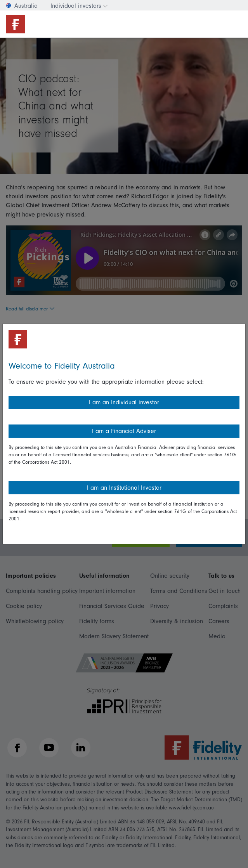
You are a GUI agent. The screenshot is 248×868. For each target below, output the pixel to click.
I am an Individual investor (124, 402)
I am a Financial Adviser (124, 431)
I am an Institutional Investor (124, 488)
